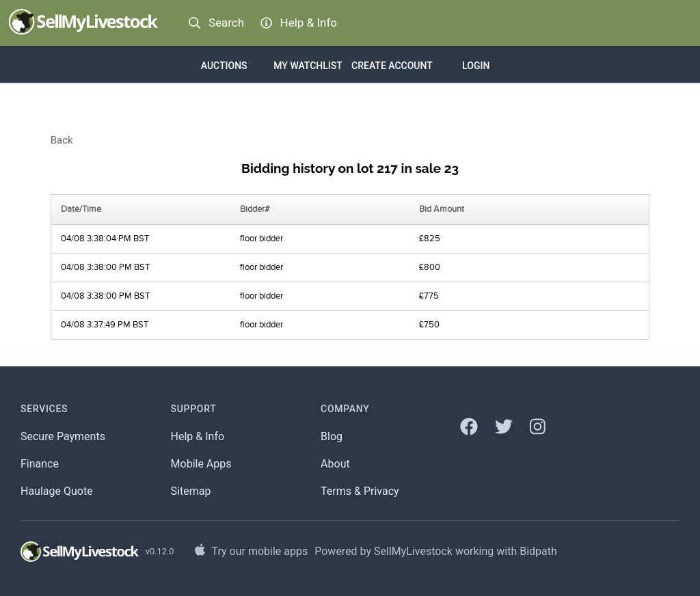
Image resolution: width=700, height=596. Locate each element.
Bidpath (538, 551)
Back (62, 140)
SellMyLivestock (413, 551)
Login (476, 66)
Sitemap (191, 491)
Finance (40, 464)
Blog (332, 436)
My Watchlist (308, 66)
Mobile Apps (201, 464)
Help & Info (198, 436)
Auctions (224, 66)
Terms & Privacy (360, 491)
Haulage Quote (57, 491)
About (335, 464)
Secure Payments (63, 436)
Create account (392, 66)
